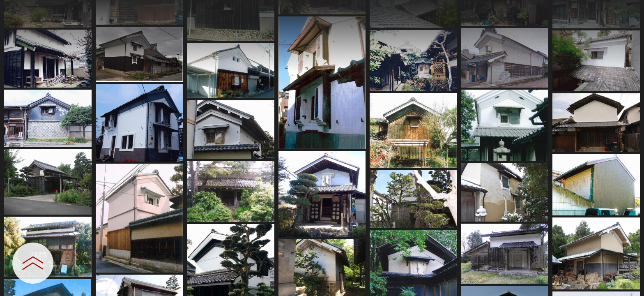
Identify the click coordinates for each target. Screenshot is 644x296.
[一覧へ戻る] (630, 9)
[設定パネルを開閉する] (33, 263)
